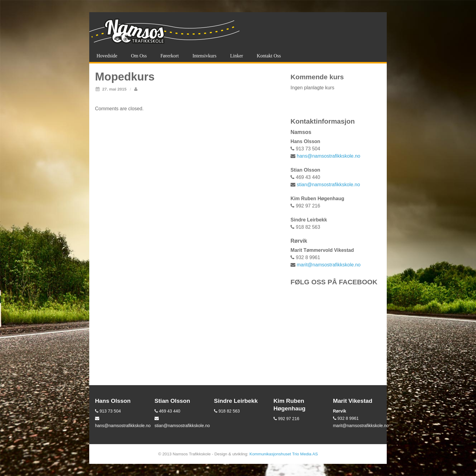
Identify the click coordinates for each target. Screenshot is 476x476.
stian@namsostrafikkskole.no (328, 185)
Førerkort (169, 56)
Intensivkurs (204, 56)
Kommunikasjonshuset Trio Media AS (284, 454)
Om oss (139, 56)
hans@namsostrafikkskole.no (329, 156)
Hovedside (107, 56)
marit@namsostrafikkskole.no (329, 265)
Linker (237, 56)
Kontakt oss (269, 56)
